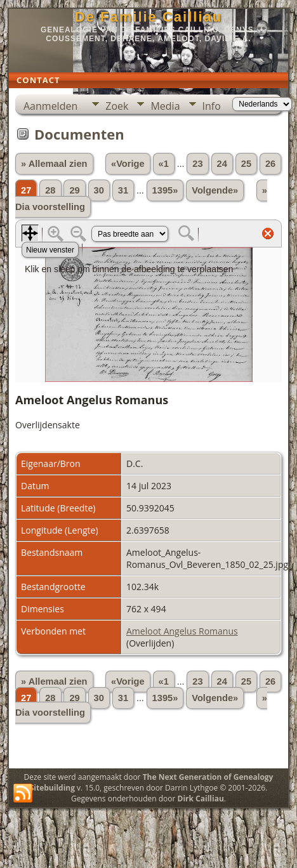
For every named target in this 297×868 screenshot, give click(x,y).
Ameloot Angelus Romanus (182, 631)
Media (165, 106)
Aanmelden (50, 106)
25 (246, 164)
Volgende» (215, 190)
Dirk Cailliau (201, 799)
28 (50, 190)
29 (74, 190)
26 (270, 164)
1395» (165, 190)
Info (212, 106)
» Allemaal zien (54, 164)
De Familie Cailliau (148, 17)
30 (99, 190)
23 (197, 164)
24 (222, 164)
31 (123, 190)
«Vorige (128, 164)
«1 (164, 164)
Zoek (117, 106)
